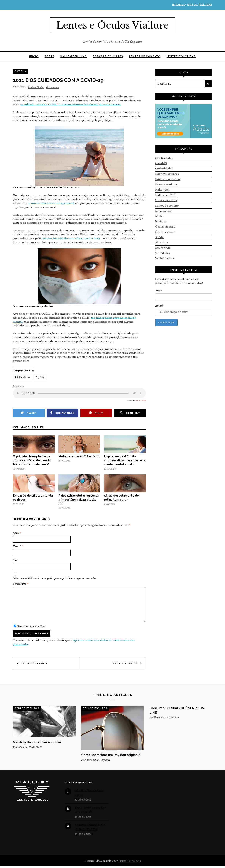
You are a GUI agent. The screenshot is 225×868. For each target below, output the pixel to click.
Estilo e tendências (168, 179)
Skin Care (162, 243)
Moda (159, 216)
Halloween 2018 (73, 56)
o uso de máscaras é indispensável (51, 203)
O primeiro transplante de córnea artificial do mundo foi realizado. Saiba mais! (32, 460)
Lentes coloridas (181, 56)
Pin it (96, 413)
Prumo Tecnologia (130, 861)
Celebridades (164, 158)
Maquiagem (163, 211)
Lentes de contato (145, 56)
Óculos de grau (165, 227)
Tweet (29, 413)
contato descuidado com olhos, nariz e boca (71, 239)
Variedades (162, 253)
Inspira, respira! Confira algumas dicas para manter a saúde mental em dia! (125, 460)
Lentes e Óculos (36, 87)
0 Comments (53, 87)
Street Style (163, 248)
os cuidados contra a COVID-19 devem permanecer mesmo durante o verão (70, 105)
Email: (159, 306)
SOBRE (49, 56)
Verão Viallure (165, 259)
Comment (130, 413)
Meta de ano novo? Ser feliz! (79, 456)
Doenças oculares (108, 56)
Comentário (21, 584)
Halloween (162, 190)
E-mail (18, 546)
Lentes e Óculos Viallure (112, 25)
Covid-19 (21, 71)
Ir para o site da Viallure (192, 5)
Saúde (159, 237)
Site (15, 560)
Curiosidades (164, 169)
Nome (17, 533)
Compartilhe (62, 413)
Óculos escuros (165, 232)
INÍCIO (34, 56)
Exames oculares (166, 185)
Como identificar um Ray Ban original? (111, 755)
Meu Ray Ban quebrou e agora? (37, 742)
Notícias (161, 221)
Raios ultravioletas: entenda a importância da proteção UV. (79, 499)
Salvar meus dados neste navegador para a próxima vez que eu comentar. (55, 578)
